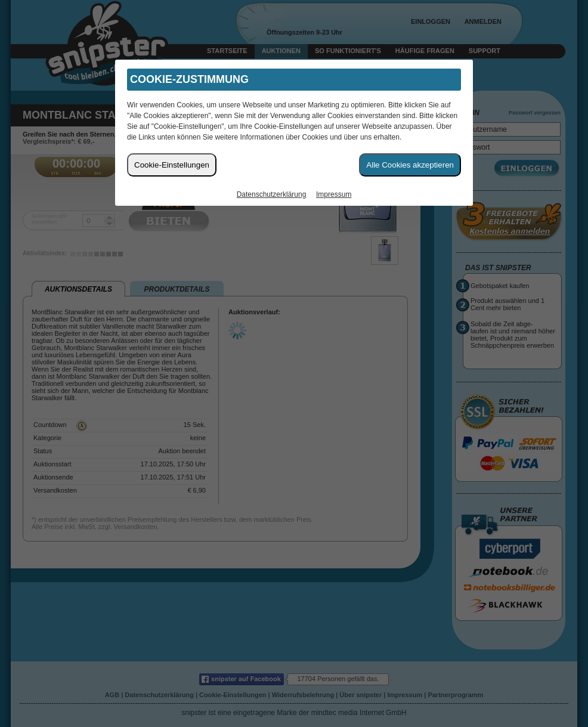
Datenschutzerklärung (272, 194)
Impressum (334, 194)
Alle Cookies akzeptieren (410, 165)
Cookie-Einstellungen (172, 165)
